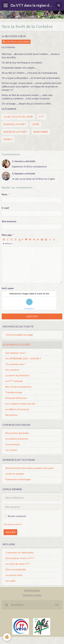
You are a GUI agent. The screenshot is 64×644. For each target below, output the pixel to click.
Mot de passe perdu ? (13, 524)
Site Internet (9, 221)
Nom (4, 194)
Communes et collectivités (20, 552)
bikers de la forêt (15, 132)
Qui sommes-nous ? (16, 353)
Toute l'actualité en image (19, 335)
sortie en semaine (15, 474)
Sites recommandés (16, 569)
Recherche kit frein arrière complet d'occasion (30, 468)
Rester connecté (15, 516)
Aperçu (8, 244)
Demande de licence (16, 398)
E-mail (5, 208)
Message (7, 235)
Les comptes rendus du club (20, 404)
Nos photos (12, 415)
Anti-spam (8, 288)
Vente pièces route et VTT (20, 558)
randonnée (41, 132)
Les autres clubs (14, 575)
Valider (10, 532)
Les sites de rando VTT (18, 564)
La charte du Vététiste (17, 375)
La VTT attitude (14, 381)
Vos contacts (12, 370)
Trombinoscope (14, 392)
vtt (41, 117)
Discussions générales (17, 433)
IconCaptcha (29, 309)
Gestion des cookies (32, 595)
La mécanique (13, 444)
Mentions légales (32, 590)
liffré (36, 124)
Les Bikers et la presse (17, 409)
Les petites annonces (17, 439)
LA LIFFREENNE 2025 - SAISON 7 (23, 358)
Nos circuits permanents (18, 387)
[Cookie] (7, 637)
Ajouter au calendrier (16, 42)
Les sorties (11, 450)
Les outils (10, 581)
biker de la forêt (15, 124)
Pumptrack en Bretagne (18, 479)
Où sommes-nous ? (16, 364)
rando (8, 139)
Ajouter (32, 316)
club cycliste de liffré (18, 117)
